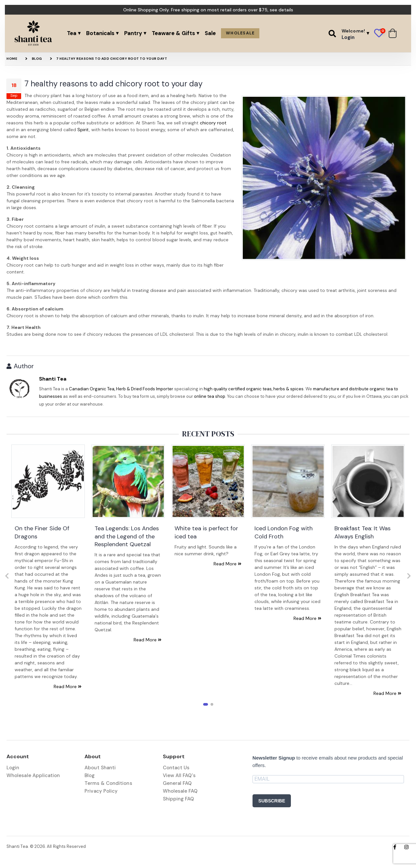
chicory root (213, 123)
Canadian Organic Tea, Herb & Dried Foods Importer (121, 389)
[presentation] (7, 576)
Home (12, 59)
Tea (72, 33)
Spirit (83, 130)
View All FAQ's (179, 775)
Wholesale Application (33, 775)
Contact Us (176, 768)
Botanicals (100, 33)
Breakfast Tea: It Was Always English (363, 532)
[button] (332, 33)
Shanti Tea (53, 379)
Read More (68, 686)
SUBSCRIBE (272, 801)
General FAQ (177, 783)
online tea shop (210, 396)
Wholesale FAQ (180, 791)
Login (13, 768)
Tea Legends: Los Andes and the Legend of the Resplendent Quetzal (127, 536)
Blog (37, 59)
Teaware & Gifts (173, 33)
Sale (210, 33)
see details (281, 10)
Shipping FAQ (179, 799)
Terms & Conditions (108, 783)
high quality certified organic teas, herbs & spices (254, 389)
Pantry (133, 33)
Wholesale (240, 33)
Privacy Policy (101, 791)
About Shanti (100, 768)
